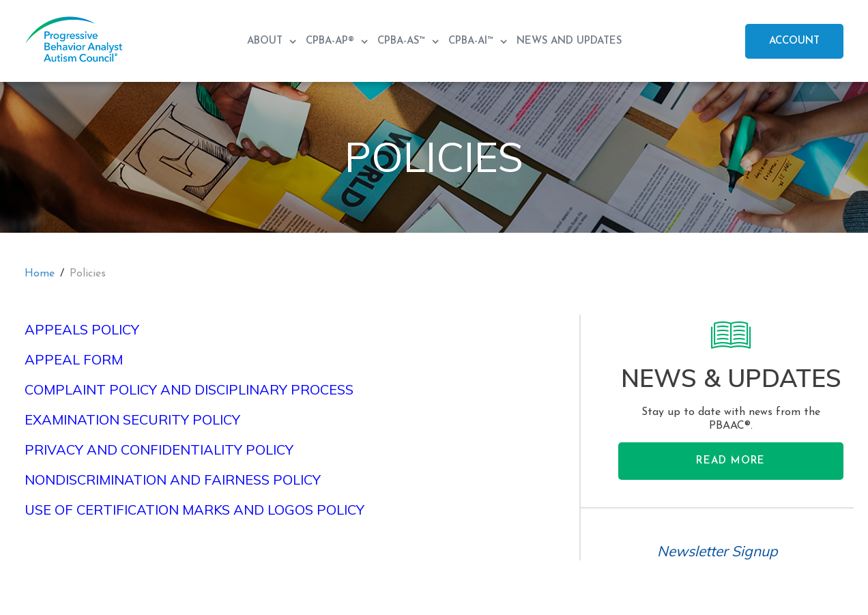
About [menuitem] (266, 41)
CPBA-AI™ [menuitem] (473, 41)
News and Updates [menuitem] (569, 41)
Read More (730, 461)
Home (40, 274)
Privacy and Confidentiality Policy (159, 449)
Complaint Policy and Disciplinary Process (189, 389)
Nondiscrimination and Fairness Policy (173, 480)
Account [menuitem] (794, 41)
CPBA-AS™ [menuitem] (403, 41)
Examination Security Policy (132, 419)
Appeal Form (74, 359)
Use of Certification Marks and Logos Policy (194, 510)
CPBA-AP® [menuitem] (332, 41)
